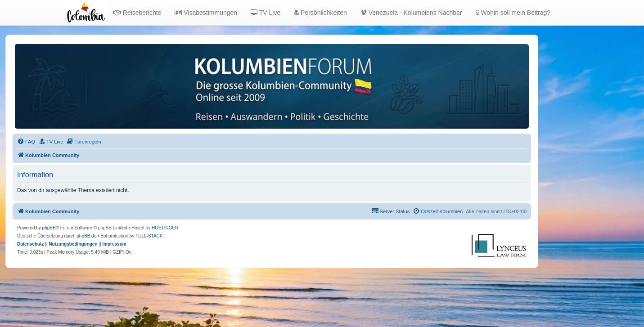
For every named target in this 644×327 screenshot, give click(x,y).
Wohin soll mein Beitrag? (513, 13)
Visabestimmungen (206, 13)
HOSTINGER (165, 228)
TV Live (266, 13)
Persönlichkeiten (320, 13)
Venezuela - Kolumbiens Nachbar (411, 13)
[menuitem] (26, 142)
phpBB (49, 228)
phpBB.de (86, 236)
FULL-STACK (149, 236)
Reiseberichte (137, 13)
